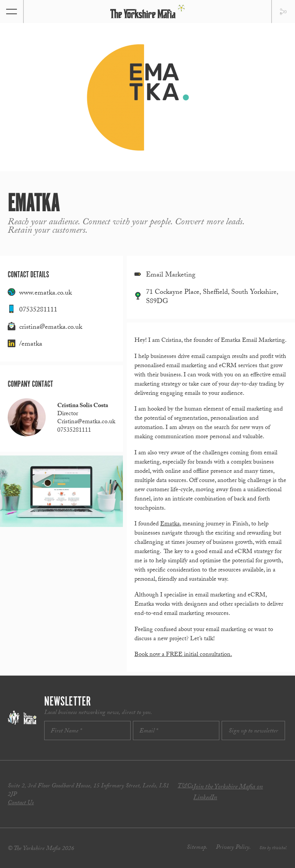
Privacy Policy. (233, 848)
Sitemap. (197, 848)
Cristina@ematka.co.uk (86, 422)
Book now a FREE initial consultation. (183, 655)
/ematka (31, 345)
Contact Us (21, 803)
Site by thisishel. (273, 848)
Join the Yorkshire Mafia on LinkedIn (228, 793)
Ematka (170, 524)
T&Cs (185, 786)
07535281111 (38, 311)
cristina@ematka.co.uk (51, 328)
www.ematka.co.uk (46, 294)
